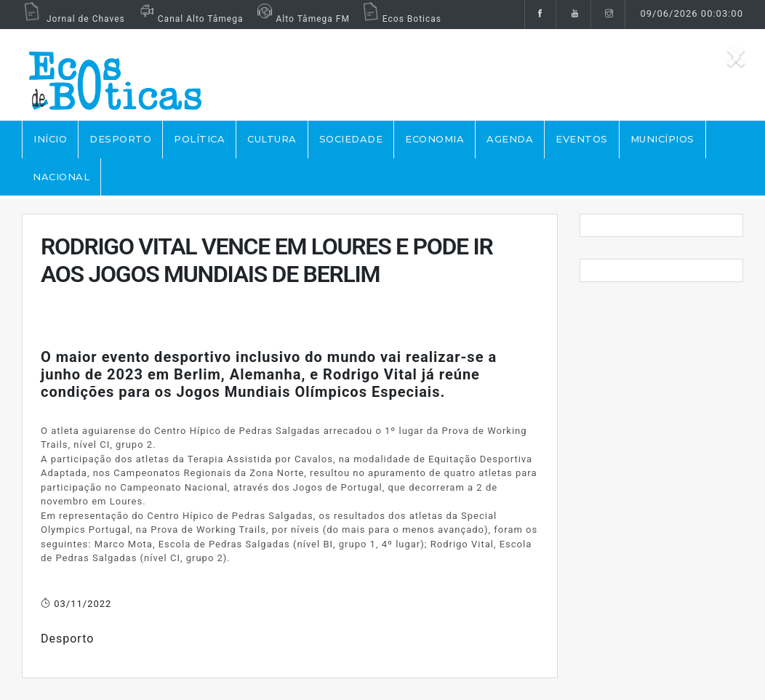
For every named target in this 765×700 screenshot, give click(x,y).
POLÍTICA (199, 139)
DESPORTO (120, 139)
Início (50, 139)
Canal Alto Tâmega (190, 19)
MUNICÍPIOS (662, 139)
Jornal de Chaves (73, 19)
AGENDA (510, 139)
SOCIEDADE (351, 139)
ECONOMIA (434, 139)
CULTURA (272, 139)
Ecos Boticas (401, 19)
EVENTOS (582, 139)
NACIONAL (61, 177)
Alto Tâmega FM (301, 19)
